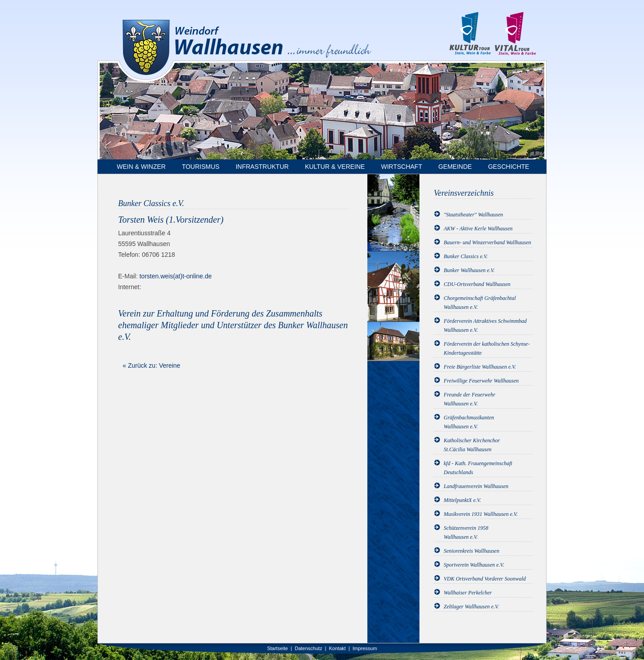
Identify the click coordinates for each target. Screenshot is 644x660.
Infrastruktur (262, 167)
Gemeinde (455, 167)
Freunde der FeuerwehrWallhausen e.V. (470, 399)
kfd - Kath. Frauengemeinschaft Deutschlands (478, 468)
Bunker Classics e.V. (466, 256)
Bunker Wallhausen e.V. (469, 270)
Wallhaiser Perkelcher (468, 593)
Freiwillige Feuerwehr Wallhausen (481, 381)
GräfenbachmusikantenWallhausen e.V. (469, 422)
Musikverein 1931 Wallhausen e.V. (481, 514)
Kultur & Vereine (335, 167)
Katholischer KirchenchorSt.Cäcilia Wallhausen (472, 445)
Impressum (365, 648)
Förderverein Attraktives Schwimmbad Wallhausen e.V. (485, 326)
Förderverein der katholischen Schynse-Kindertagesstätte (487, 348)
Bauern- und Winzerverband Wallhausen (487, 242)
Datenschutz (308, 648)
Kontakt (337, 648)
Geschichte (509, 167)
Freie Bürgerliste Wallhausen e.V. (480, 367)
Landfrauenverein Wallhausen (476, 486)
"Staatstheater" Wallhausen (473, 215)
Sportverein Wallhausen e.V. (474, 565)
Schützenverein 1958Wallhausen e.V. (466, 532)
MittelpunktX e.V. (462, 500)
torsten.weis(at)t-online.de (175, 276)
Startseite (278, 648)
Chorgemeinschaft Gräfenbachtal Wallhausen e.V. (480, 303)
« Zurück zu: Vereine (151, 365)
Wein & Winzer (141, 167)
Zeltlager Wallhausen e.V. (471, 607)
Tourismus (201, 167)
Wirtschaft (401, 167)
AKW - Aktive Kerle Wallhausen (478, 229)
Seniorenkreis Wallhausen (472, 551)
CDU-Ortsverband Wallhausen (477, 284)
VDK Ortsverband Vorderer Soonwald (485, 579)
